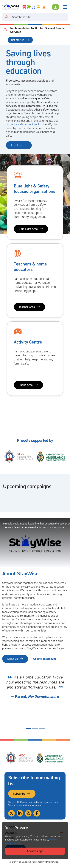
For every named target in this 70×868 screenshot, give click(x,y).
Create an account (45, 659)
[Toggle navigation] (65, 7)
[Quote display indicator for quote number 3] (42, 728)
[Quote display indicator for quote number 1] (28, 728)
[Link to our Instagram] (28, 813)
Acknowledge (35, 851)
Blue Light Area (31, 229)
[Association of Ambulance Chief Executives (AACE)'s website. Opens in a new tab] (51, 456)
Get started (20, 40)
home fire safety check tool (22, 124)
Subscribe (22, 794)
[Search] (39, 17)
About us (19, 145)
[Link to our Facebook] (37, 813)
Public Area (28, 385)
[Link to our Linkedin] (20, 813)
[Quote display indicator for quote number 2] (35, 728)
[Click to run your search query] (7, 17)
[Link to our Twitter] (11, 813)
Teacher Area (29, 307)
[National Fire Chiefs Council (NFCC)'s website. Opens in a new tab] (19, 456)
